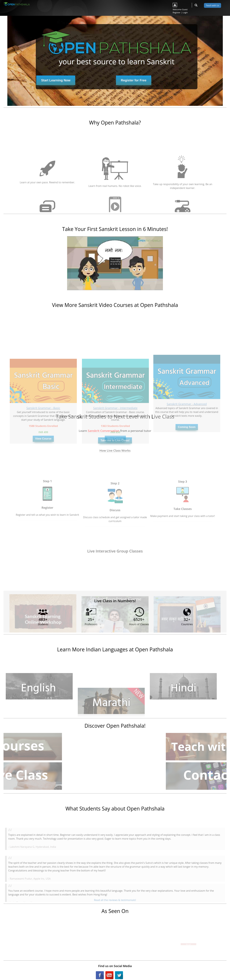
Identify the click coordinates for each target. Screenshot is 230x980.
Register (176, 12)
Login (185, 12)
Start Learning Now (56, 80)
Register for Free (134, 80)
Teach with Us (213, 5)
